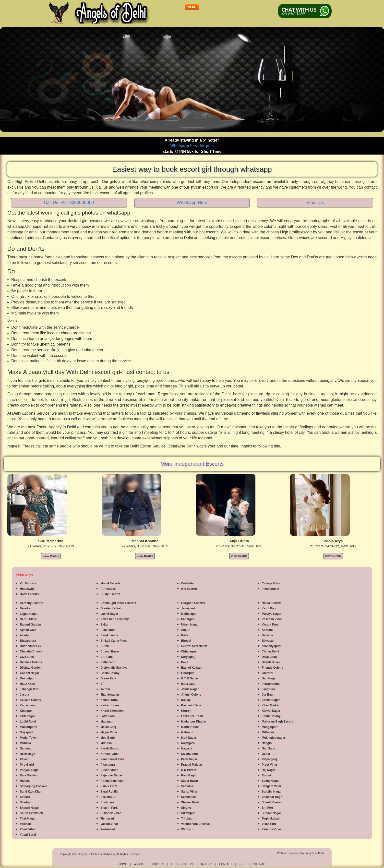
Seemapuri (189, 797)
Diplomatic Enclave (114, 668)
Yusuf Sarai (28, 835)
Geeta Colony (110, 673)
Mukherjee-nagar (274, 738)
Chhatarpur (189, 651)
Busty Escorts (110, 594)
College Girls (271, 583)
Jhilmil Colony (191, 695)
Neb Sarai (269, 748)
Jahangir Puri (29, 689)
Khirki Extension (112, 711)
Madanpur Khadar (194, 722)
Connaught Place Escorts (118, 603)
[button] (192, 7)
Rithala (25, 781)
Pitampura (108, 765)
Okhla (266, 754)
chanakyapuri (271, 646)
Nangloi (267, 743)
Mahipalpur (189, 614)
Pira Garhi (27, 765)
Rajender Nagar (111, 775)
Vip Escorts (28, 583)
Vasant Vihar (109, 824)
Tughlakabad (271, 819)
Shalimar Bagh (272, 797)
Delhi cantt (108, 662)
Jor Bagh (268, 695)
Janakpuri (188, 608)
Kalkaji (186, 700)
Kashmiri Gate (191, 705)
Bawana (267, 635)
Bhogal (186, 641)
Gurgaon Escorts (193, 603)
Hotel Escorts (29, 594)
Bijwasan (268, 641)
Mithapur (268, 732)
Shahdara (107, 802)
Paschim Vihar (272, 619)
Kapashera (27, 705)
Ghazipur (188, 673)
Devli (185, 662)
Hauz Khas (27, 684)
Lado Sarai (108, 716)
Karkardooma (110, 705)
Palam (24, 759)
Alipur (186, 630)
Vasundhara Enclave (196, 824)
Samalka (187, 786)
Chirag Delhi (270, 651)
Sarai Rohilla (109, 792)
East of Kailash (192, 668)
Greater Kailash (111, 608)
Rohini (266, 775)
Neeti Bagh (28, 754)
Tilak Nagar (28, 819)
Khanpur (26, 711)
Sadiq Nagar (270, 781)
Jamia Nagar (190, 689)
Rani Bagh (188, 775)
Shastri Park (109, 808)
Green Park (108, 678)
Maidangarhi (29, 727)
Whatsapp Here (192, 203)
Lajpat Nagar (29, 614)
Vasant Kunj (270, 625)
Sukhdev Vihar (111, 813)
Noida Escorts (272, 603)
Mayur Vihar (109, 732)
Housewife (27, 589)
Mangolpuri (270, 727)
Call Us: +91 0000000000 (69, 203)
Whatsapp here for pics (192, 146)
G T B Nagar (190, 678)
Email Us (315, 203)
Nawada (187, 748)
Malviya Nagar (272, 614)
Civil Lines (27, 657)
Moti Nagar (189, 738)
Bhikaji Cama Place (114, 641)
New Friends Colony (114, 619)
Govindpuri (28, 678)
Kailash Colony (30, 700)
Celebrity (187, 583)
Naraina (25, 748)
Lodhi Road (28, 722)
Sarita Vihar (189, 792)
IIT (102, 684)
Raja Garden (29, 775)
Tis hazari (107, 819)
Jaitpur (105, 689)
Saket (104, 625)
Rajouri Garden (30, 625)
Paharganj (188, 619)
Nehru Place (28, 619)
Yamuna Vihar (271, 829)
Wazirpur (187, 829)
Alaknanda (108, 630)
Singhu (186, 808)
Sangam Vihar (272, 786)
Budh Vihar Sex (31, 646)
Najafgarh (188, 743)
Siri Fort (267, 808)
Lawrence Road (192, 716)
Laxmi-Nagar (109, 614)
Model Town (28, 738)
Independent (270, 589)
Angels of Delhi (315, 853)
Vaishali (25, 824)
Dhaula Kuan (271, 662)
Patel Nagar (189, 759)
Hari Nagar (269, 678)
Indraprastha (271, 684)
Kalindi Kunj (109, 700)
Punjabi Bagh (29, 770)
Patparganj (269, 759)
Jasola (24, 695)
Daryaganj (188, 657)
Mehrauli (187, 732)
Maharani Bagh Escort (277, 722)
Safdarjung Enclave (33, 786)
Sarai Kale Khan (31, 792)
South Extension (31, 813)
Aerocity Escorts (31, 603)
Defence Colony (31, 662)
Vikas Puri (269, 824)
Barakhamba (109, 635)
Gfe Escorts (189, 589)
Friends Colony (272, 668)
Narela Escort (110, 748)
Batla (185, 635)
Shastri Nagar (29, 808)
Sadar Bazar (190, 781)
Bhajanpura (28, 641)
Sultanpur (188, 813)
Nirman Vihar (109, 754)
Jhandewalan (110, 695)
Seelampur (108, 797)
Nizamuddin (190, 754)
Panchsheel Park (112, 759)
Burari (105, 646)
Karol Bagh (270, 608)
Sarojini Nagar (272, 792)
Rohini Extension (112, 781)
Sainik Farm (109, 786)
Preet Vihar (270, 765)
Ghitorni (268, 673)
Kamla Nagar (271, 700)
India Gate (188, 684)
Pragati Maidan (192, 765)
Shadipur (26, 802)
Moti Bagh (108, 738)
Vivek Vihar (28, 829)
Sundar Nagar (271, 813)
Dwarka (25, 608)
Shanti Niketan (272, 802)
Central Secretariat (194, 646)
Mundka (25, 743)
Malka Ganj (108, 727)
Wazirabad (108, 829)
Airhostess (108, 589)
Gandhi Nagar (30, 673)
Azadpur (26, 635)
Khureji (186, 711)
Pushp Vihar (109, 770)
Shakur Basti (190, 802)
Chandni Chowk (31, 651)
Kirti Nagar (27, 716)
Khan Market (271, 705)
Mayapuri (26, 732)
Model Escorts (110, 583)
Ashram (267, 630)
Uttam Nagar (190, 625)
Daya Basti (269, 657)
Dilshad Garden (31, 668)
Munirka (106, 743)
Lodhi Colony (271, 716)
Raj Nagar (269, 770)
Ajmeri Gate (28, 630)
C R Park (107, 657)
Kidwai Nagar (271, 711)
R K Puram (189, 770)
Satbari (25, 797)
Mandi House (190, 727)
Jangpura (268, 689)
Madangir (107, 722)
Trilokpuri (188, 819)
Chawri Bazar (110, 651)
